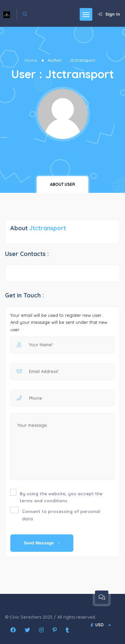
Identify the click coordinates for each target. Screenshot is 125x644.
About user (62, 184)
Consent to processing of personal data (61, 515)
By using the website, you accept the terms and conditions (61, 497)
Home (31, 60)
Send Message (42, 543)
